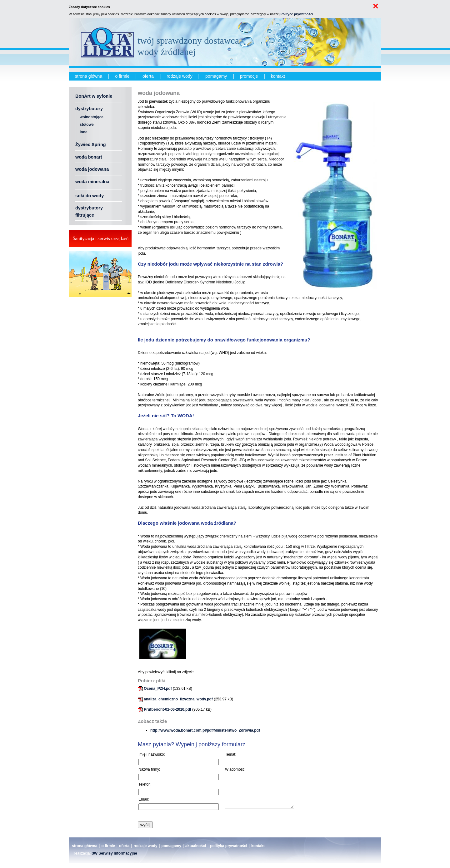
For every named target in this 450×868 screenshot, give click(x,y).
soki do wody (90, 196)
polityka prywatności (229, 851)
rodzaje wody (180, 76)
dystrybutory (89, 109)
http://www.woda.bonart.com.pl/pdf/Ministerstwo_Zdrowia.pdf (205, 730)
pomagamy (216, 76)
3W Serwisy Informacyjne (115, 858)
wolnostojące (92, 117)
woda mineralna (92, 182)
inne (84, 132)
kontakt (278, 76)
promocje (249, 76)
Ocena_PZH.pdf (158, 689)
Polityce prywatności (297, 14)
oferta (148, 76)
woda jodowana (92, 169)
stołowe (87, 125)
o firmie (122, 76)
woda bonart (89, 157)
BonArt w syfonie (94, 96)
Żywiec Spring (91, 145)
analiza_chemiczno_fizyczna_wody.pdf (178, 699)
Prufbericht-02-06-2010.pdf (167, 709)
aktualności (196, 851)
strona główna (89, 76)
